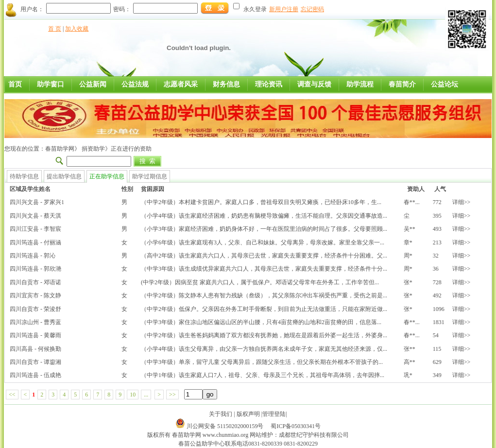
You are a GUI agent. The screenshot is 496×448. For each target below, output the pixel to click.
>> (172, 395)
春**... (412, 202)
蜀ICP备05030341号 (296, 426)
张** (410, 349)
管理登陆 (274, 414)
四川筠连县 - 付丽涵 (35, 242)
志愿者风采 (181, 84)
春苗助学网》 (63, 149)
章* (408, 242)
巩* (408, 375)
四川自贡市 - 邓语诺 (35, 282)
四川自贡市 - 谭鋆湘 (35, 362)
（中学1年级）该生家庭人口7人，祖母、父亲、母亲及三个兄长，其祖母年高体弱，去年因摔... (263, 375)
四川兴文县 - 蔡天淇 (35, 216)
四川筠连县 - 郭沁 (33, 256)
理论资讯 (269, 84)
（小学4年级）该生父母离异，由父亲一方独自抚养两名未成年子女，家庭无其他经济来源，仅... (264, 349)
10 (133, 395)
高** (410, 362)
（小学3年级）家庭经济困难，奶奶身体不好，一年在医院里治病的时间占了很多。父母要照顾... (264, 229)
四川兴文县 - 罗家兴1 (37, 202)
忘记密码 (312, 9)
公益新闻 (93, 84)
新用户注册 (284, 9)
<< (12, 395)
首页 (15, 84)
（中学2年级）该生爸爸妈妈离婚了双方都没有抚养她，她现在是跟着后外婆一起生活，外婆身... (264, 335)
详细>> (462, 202)
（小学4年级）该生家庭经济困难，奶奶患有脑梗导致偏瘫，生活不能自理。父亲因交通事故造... (264, 216)
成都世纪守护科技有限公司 (314, 435)
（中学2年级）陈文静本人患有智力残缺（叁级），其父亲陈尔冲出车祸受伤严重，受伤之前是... (264, 295)
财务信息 (226, 84)
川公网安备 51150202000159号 (226, 426)
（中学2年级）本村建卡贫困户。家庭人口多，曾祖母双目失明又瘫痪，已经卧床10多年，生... (261, 202)
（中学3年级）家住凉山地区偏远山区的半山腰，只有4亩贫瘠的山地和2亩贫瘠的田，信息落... (261, 322)
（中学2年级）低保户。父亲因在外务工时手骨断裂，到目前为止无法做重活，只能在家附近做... (264, 309)
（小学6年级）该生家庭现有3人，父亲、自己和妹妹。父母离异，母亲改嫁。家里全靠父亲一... (263, 242)
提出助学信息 (64, 176)
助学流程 (360, 84)
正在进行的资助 (131, 149)
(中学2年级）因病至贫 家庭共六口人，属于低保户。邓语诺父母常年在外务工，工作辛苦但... (260, 282)
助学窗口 (51, 84)
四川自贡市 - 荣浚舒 (35, 309)
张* (408, 282)
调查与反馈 (314, 84)
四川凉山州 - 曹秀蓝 (35, 322)
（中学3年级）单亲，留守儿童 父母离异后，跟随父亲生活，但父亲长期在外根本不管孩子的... (262, 362)
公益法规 (135, 84)
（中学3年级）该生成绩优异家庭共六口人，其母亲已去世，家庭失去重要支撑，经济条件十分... (264, 269)
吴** (410, 229)
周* (408, 256)
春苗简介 (402, 84)
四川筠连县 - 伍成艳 (35, 375)
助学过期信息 (150, 176)
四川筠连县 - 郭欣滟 (35, 269)
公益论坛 (445, 84)
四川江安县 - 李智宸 (35, 229)
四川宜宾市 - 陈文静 (35, 295)
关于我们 (221, 414)
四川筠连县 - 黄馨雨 (35, 335)
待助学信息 (24, 176)
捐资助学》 (95, 149)
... (146, 395)
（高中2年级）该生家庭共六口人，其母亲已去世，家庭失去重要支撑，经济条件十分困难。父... (264, 256)
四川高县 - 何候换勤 (35, 349)
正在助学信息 (107, 176)
